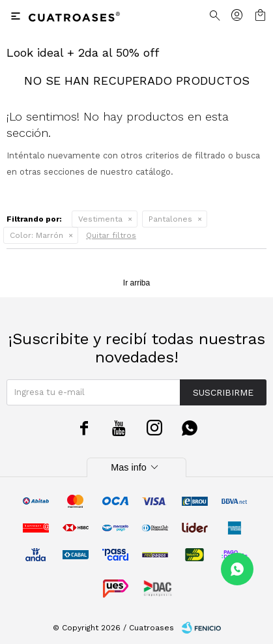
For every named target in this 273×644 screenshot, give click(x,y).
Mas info (136, 467)
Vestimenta (100, 219)
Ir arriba (136, 283)
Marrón (36, 235)
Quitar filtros (111, 235)
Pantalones (170, 219)
